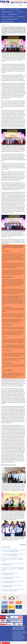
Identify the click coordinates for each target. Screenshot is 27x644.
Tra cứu (3, 14)
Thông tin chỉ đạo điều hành (7, 12)
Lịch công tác (19, 12)
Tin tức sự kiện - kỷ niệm (14, 9)
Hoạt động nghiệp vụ (12, 14)
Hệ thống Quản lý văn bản (7, 22)
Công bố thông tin (21, 17)
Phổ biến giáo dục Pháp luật (7, 17)
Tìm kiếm (20, 5)
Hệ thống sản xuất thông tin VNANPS (10, 19)
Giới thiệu (3, 9)
